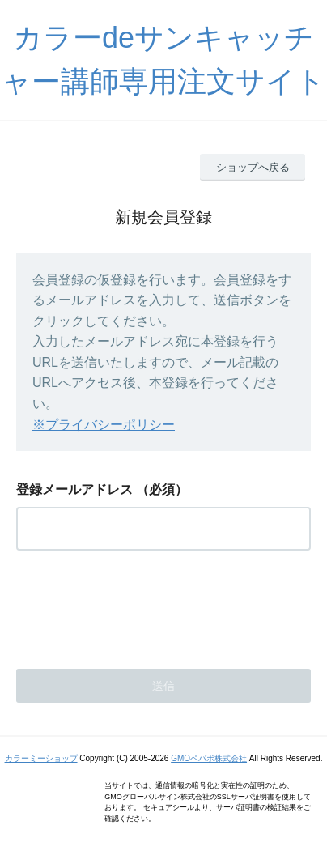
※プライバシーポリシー (104, 425)
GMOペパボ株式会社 (209, 758)
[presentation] (139, 605)
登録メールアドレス (74, 489)
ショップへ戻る (253, 167)
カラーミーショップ (41, 758)
